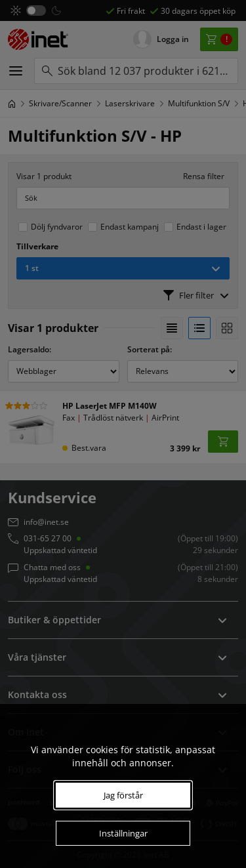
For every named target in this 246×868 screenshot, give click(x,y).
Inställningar (123, 833)
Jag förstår (123, 795)
